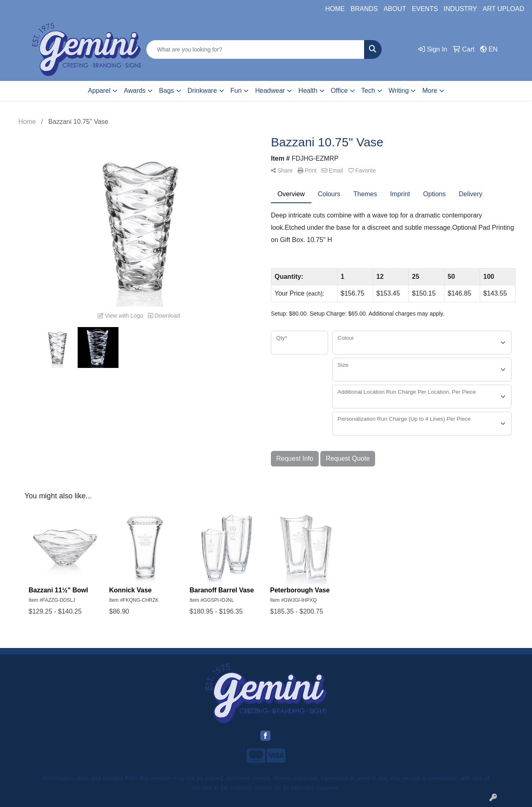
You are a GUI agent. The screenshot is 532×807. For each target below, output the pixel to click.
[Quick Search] (255, 49)
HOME (335, 9)
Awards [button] (135, 91)
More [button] (429, 91)
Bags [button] (166, 91)
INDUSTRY (460, 9)
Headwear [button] (270, 91)
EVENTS (425, 9)
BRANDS (364, 9)
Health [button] (308, 91)
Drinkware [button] (202, 91)
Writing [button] (399, 91)
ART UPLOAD (503, 9)
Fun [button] (236, 91)
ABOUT (395, 9)
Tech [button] (368, 91)
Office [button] (340, 91)
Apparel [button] (99, 91)
